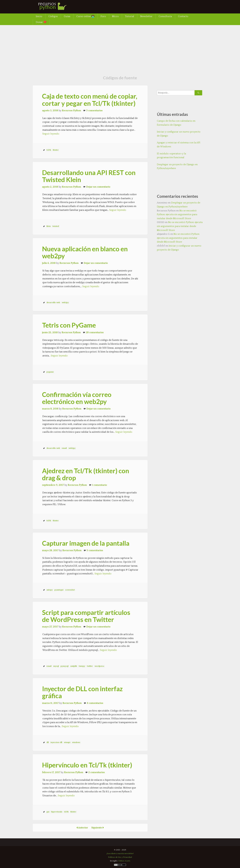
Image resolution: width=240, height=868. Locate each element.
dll (48, 742)
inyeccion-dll (56, 742)
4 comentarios (95, 703)
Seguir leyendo (51, 134)
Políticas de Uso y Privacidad (120, 857)
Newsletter (146, 16)
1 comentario (99, 485)
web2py (65, 303)
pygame (50, 372)
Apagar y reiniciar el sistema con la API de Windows (179, 145)
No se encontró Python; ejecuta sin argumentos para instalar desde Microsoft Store (177, 215)
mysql (56, 666)
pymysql (65, 666)
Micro (115, 16)
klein (49, 226)
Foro (103, 16)
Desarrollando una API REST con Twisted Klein (89, 176)
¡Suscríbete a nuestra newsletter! (120, 854)
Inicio (39, 16)
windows (76, 742)
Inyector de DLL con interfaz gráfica (82, 692)
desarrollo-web (53, 303)
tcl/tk (49, 150)
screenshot (70, 590)
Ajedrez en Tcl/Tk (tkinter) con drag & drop (86, 474)
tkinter (56, 150)
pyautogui (59, 590)
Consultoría (165, 16)
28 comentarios (95, 332)
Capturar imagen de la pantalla (86, 543)
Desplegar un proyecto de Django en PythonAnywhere (177, 166)
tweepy (82, 666)
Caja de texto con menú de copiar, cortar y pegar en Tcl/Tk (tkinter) (90, 100)
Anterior (81, 828)
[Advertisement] (120, 48)
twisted (56, 226)
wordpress (99, 666)
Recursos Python (71, 111)
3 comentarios (94, 111)
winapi (67, 742)
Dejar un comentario (98, 187)
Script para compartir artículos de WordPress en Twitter (86, 616)
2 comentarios (97, 772)
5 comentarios (95, 550)
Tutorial (129, 16)
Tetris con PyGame (69, 325)
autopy (50, 590)
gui (48, 812)
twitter (90, 666)
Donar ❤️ (41, 22)
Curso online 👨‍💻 (85, 16)
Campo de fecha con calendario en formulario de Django (176, 123)
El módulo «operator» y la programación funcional (171, 156)
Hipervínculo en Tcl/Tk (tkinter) (87, 765)
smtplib (74, 666)
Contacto (183, 16)
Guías (67, 16)
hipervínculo (57, 812)
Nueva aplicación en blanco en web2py (85, 252)
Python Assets (124, 861)
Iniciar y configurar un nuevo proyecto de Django (179, 134)
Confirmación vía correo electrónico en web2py (77, 398)
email (64, 448)
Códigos (53, 16)
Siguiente (99, 828)
